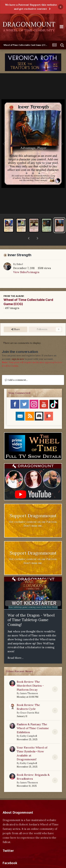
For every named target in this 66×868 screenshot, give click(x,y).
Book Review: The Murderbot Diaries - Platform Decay (30, 676)
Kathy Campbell (29, 727)
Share (16, 320)
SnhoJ (20, 255)
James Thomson (29, 684)
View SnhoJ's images (26, 263)
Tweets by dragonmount (18, 848)
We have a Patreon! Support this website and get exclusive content (31, 7)
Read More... (16, 649)
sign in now (18, 350)
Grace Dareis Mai (30, 704)
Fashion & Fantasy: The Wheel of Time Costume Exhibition (33, 719)
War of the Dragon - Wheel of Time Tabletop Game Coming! (31, 611)
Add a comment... (16, 371)
